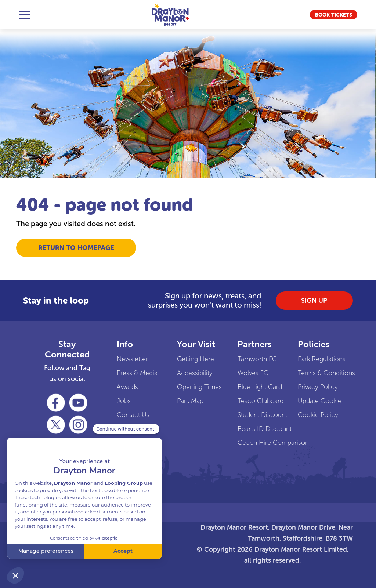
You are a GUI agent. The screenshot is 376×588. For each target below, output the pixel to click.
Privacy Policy (317, 387)
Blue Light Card (257, 387)
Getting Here (196, 359)
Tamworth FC (257, 359)
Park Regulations (317, 359)
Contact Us (133, 415)
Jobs (124, 401)
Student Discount (257, 415)
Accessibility (195, 373)
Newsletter (132, 359)
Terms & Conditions (317, 373)
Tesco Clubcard (257, 401)
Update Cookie (317, 401)
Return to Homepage (76, 248)
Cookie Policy (317, 415)
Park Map (190, 401)
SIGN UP (314, 301)
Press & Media (136, 373)
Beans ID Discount (257, 429)
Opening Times (196, 387)
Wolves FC (253, 373)
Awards (127, 387)
